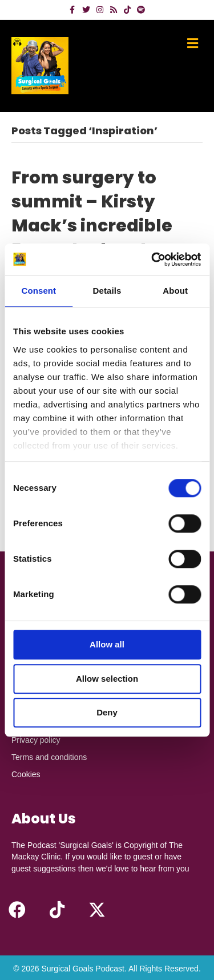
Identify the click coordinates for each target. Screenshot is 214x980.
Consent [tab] (39, 291)
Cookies (26, 774)
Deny (107, 712)
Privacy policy (36, 740)
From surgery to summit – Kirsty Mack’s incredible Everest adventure (95, 214)
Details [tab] (107, 291)
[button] (17, 910)
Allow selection (107, 679)
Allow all (107, 644)
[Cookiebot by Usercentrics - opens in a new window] (152, 259)
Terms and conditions (49, 757)
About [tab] (175, 291)
